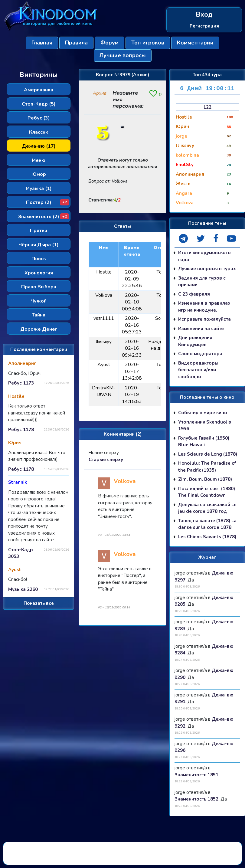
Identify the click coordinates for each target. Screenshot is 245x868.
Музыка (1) (39, 188)
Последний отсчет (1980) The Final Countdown (207, 492)
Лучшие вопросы (123, 55)
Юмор (39, 174)
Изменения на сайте (201, 329)
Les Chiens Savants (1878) (207, 537)
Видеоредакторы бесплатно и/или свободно (198, 370)
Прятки (39, 231)
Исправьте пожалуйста (204, 319)
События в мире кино (203, 413)
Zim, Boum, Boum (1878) (205, 479)
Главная (42, 43)
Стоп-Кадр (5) (39, 104)
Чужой (39, 301)
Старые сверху (106, 460)
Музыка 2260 (23, 589)
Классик (39, 132)
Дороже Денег (39, 329)
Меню (39, 160)
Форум (109, 43)
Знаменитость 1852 (196, 799)
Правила (76, 43)
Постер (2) (48, 202)
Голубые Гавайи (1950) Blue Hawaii (204, 442)
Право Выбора (39, 287)
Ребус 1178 (21, 430)
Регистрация (204, 26)
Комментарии (195, 43)
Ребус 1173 (21, 383)
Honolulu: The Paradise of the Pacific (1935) (207, 467)
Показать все (39, 603)
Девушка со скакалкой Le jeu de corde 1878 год (207, 508)
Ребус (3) (39, 118)
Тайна (39, 315)
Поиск (39, 259)
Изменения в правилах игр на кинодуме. (204, 307)
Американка (39, 90)
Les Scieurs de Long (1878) (208, 454)
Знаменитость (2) (44, 217)
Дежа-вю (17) (39, 146)
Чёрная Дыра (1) (39, 245)
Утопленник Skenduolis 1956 (205, 426)
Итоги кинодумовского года (204, 256)
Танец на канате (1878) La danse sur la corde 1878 (207, 524)
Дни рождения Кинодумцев (195, 341)
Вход (204, 15)
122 (207, 107)
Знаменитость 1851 (196, 775)
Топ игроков (148, 43)
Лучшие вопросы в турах (207, 269)
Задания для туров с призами (202, 282)
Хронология (39, 273)
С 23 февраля (194, 294)
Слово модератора (200, 354)
